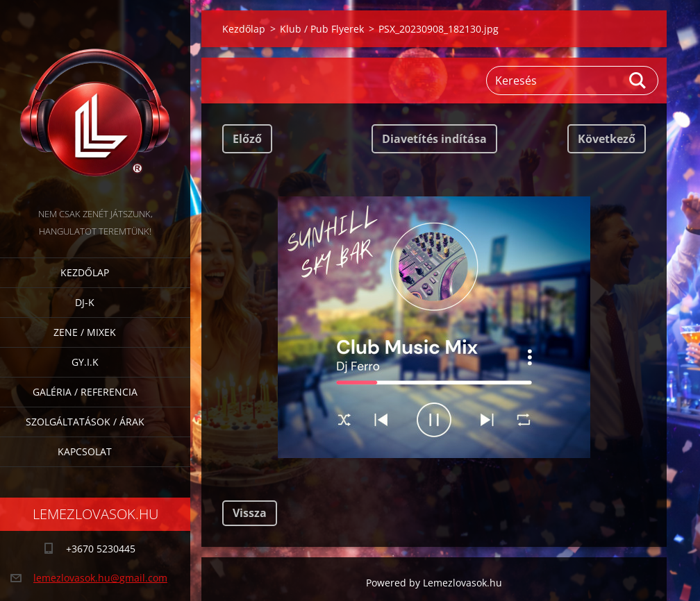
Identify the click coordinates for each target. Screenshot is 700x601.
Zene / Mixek (85, 332)
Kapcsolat (85, 451)
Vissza (250, 513)
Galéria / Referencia (85, 392)
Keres (638, 81)
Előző (247, 139)
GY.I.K (85, 362)
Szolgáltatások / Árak (85, 422)
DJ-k (85, 302)
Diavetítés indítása (434, 139)
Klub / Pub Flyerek (322, 29)
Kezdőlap (85, 272)
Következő (607, 139)
